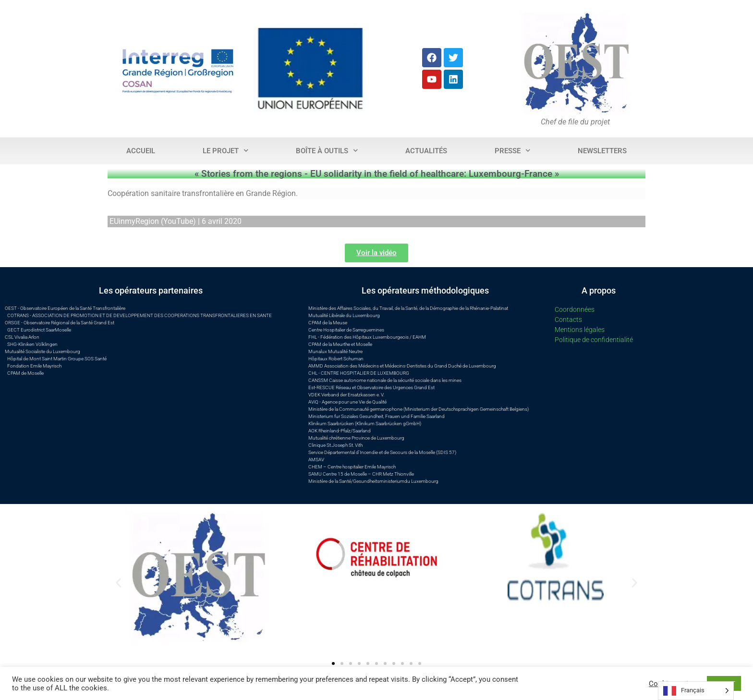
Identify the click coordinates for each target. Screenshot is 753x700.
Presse (513, 151)
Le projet (226, 151)
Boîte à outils (327, 151)
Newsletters (602, 151)
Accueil (141, 151)
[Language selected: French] (696, 691)
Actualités (426, 151)
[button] (118, 583)
